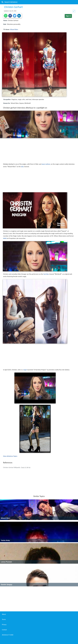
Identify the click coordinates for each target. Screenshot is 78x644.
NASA (5, 238)
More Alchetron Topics (10, 456)
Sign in (68, 16)
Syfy (22, 167)
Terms (4, 619)
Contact (4, 630)
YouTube (46, 274)
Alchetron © (8, 635)
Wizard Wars (14, 29)
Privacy (4, 625)
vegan (25, 370)
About (4, 614)
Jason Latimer (46, 164)
